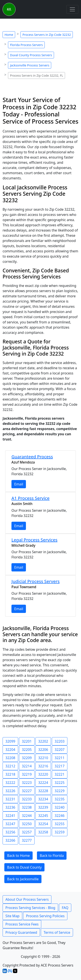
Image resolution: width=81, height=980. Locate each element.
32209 (27, 758)
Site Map (12, 916)
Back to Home (18, 856)
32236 (10, 807)
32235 (60, 799)
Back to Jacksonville (23, 879)
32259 (60, 832)
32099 (10, 741)
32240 (60, 807)
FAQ (65, 908)
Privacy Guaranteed (21, 932)
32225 (60, 783)
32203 (60, 741)
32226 (10, 791)
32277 (27, 840)
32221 (60, 774)
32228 (43, 791)
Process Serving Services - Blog (30, 908)
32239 (43, 807)
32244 (27, 816)
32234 (43, 799)
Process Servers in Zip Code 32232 (47, 35)
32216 (43, 766)
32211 (60, 758)
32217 (60, 766)
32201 (27, 741)
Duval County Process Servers (31, 55)
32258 (43, 832)
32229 (60, 791)
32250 (27, 824)
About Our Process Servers (27, 899)
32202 (43, 741)
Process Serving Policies (45, 916)
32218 (10, 774)
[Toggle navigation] (72, 9)
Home (9, 35)
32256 (10, 832)
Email (19, 484)
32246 (60, 816)
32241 (10, 816)
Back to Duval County (24, 867)
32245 (43, 816)
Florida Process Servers (26, 45)
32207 (60, 750)
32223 (27, 783)
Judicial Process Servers (36, 581)
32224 (43, 783)
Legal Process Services (34, 540)
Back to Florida (52, 856)
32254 (43, 824)
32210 (43, 758)
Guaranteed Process (32, 457)
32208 (10, 758)
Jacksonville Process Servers (30, 65)
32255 (60, 824)
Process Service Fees (22, 924)
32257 (27, 832)
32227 (27, 791)
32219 (27, 774)
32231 (10, 799)
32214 (27, 766)
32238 (27, 807)
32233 (27, 799)
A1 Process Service (30, 498)
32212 (10, 766)
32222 (10, 783)
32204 (10, 750)
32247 (10, 824)
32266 (10, 840)
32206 (43, 750)
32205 (27, 750)
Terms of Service (57, 932)
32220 (43, 774)
